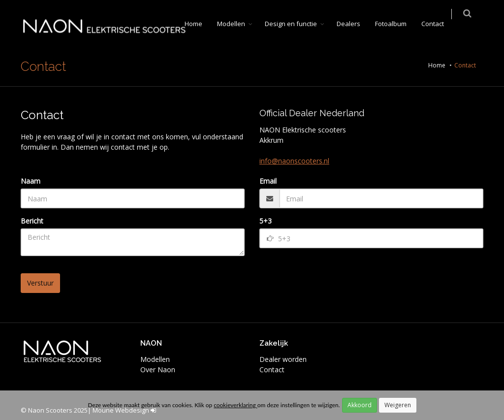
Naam (31, 181)
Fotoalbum (397, 24)
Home (200, 24)
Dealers (355, 24)
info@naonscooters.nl (294, 161)
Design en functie (297, 24)
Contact (439, 24)
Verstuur (40, 283)
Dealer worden (283, 359)
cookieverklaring (235, 405)
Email (268, 181)
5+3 (266, 221)
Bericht (32, 221)
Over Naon (158, 370)
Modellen (237, 24)
